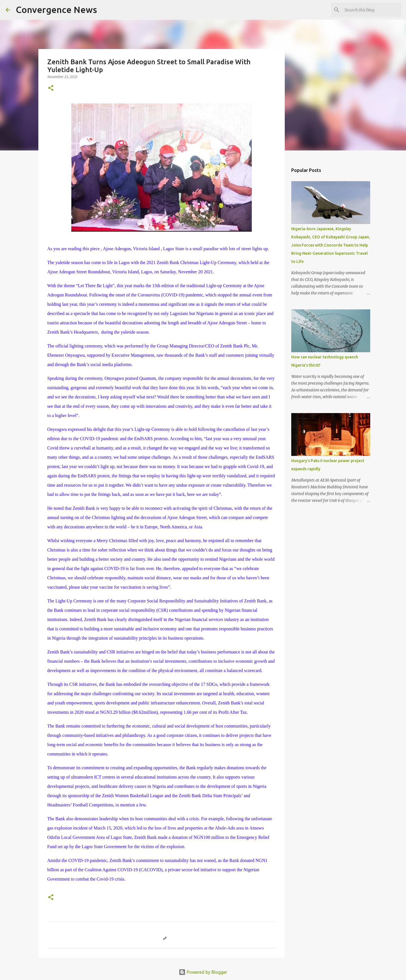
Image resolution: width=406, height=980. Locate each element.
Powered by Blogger (203, 972)
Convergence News (56, 10)
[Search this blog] (372, 10)
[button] (51, 88)
